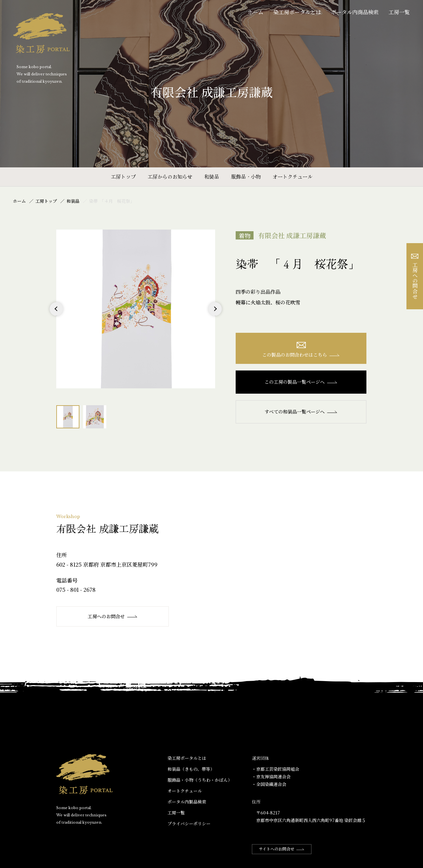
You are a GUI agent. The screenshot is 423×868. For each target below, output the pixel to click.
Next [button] (215, 315)
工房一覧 (399, 12)
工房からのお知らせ (170, 176)
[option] (136, 309)
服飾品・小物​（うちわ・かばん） (200, 780)
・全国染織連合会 (269, 784)
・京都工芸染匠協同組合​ (276, 769)
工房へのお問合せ (113, 616)
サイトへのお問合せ (282, 849)
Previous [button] (56, 315)
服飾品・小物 (246, 176)
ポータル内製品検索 (187, 802)
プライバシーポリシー (189, 824)
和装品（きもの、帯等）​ (191, 769)
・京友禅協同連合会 (271, 777)
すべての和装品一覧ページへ (301, 412)
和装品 (212, 176)
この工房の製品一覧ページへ (301, 382)
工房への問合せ (415, 276)
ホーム (256, 12)
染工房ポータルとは (297, 12)
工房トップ (123, 176)
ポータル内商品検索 (355, 12)
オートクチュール (293, 176)
